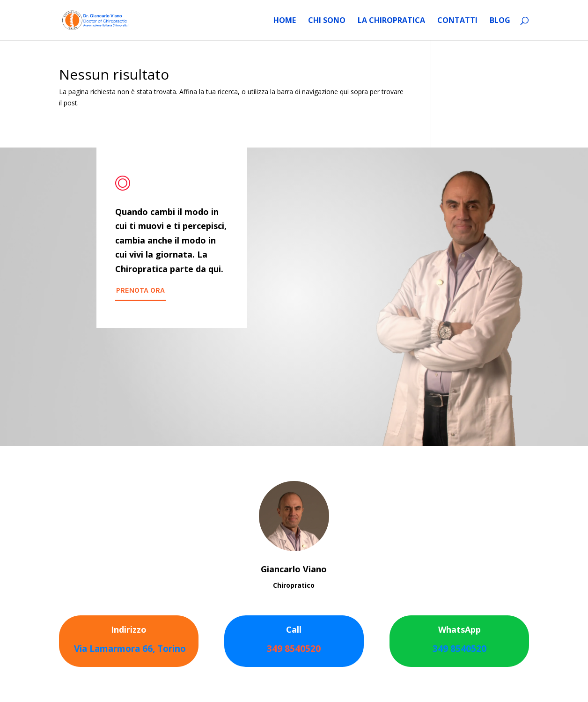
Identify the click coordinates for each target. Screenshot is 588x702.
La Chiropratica (391, 21)
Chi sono (327, 21)
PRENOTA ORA (140, 290)
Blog (500, 21)
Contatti (457, 21)
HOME (285, 21)
